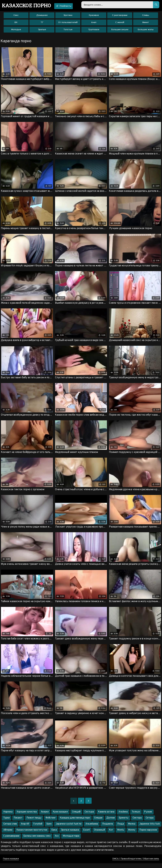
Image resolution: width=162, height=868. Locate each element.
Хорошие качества (27, 817)
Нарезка (8, 817)
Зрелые (42, 31)
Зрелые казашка (70, 835)
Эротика (68, 17)
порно (28, 6)
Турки (6, 823)
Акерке (45, 817)
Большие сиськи (120, 31)
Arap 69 (25, 829)
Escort (87, 835)
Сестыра (89, 817)
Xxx (57, 841)
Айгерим (8, 835)
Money (132, 835)
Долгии (111, 823)
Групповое (94, 31)
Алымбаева (92, 829)
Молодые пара (71, 841)
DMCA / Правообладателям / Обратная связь (136, 863)
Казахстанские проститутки (32, 835)
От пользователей (68, 24)
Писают (18, 823)
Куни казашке (60, 817)
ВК (16, 24)
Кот (111, 835)
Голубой (38, 829)
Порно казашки (11, 863)
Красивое (94, 17)
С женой (120, 24)
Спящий (76, 817)
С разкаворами (11, 841)
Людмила (107, 829)
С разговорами (120, 17)
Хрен (49, 829)
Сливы (146, 17)
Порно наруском (148, 835)
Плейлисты (68, 6)
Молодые (16, 31)
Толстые (68, 31)
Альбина (123, 817)
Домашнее (42, 17)
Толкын (136, 817)
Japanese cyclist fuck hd (69, 829)
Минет (146, 24)
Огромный (99, 835)
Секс (16, 17)
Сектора (137, 823)
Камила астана (106, 817)
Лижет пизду (34, 823)
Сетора (150, 823)
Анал (94, 24)
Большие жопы (146, 31)
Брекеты (124, 823)
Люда (120, 829)
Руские (148, 817)
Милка (132, 829)
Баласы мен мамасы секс (37, 841)
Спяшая (98, 823)
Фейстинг (51, 823)
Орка (54, 835)
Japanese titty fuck (150, 829)
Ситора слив (10, 829)
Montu (121, 835)
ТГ (42, 24)
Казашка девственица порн (75, 823)
